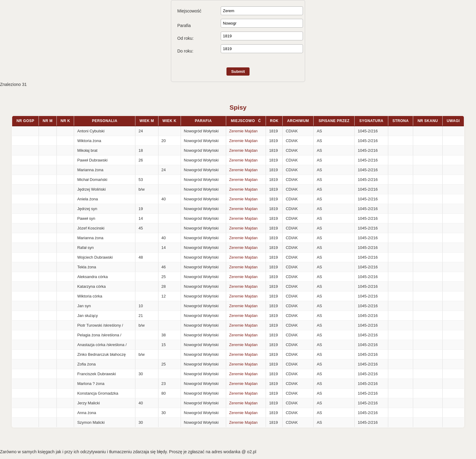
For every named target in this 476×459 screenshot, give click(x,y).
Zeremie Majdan (243, 131)
